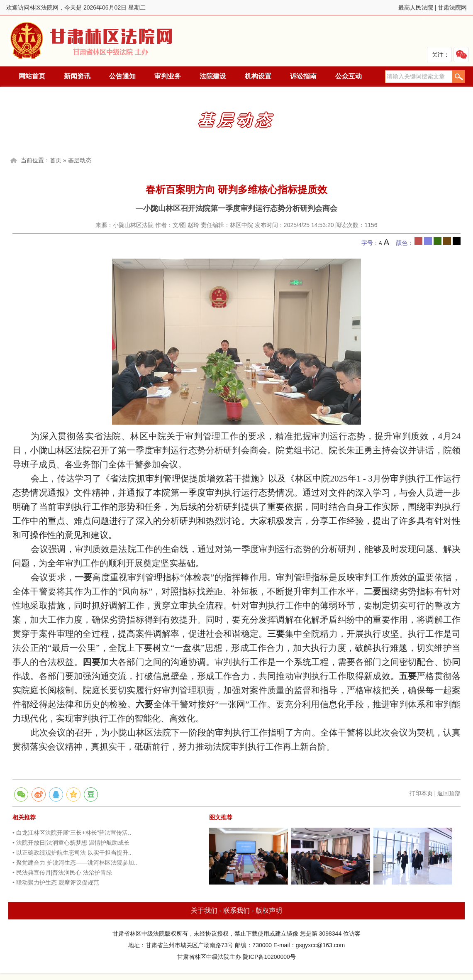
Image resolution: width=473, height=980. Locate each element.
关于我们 (204, 910)
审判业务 (168, 76)
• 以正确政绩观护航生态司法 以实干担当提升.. (72, 853)
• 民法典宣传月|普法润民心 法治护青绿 (62, 872)
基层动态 (80, 160)
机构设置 (258, 76)
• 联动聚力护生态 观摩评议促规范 (56, 882)
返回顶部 (449, 793)
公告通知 (122, 76)
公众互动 (349, 76)
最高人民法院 (416, 7)
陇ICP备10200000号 (269, 957)
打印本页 (421, 793)
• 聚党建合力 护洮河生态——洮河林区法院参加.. (75, 863)
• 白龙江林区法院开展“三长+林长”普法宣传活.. (72, 833)
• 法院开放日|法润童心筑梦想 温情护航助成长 (71, 843)
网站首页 (32, 76)
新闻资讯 (77, 76)
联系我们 (236, 910)
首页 (56, 160)
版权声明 (269, 910)
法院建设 (213, 76)
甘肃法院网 (452, 7)
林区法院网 (92, 41)
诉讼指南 (303, 76)
